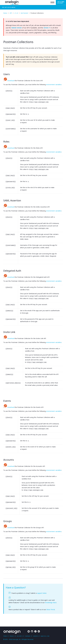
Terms (5, 636)
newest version (17, 28)
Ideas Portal (51, 610)
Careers (35, 636)
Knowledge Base (51, 603)
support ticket (42, 593)
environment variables (54, 85)
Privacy (12, 636)
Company (27, 636)
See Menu (9, 7)
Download (9, 81)
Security (19, 636)
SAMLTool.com (45, 636)
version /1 (47, 28)
